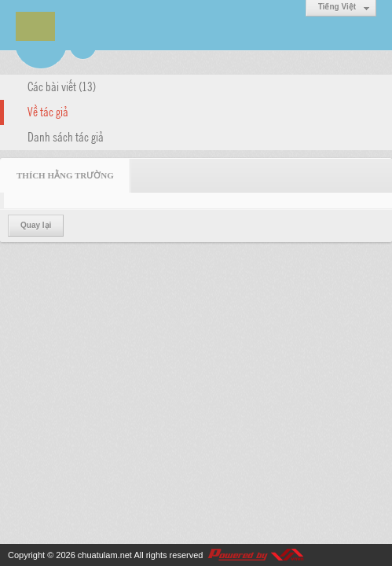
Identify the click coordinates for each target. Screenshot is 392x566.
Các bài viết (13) (62, 86)
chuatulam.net (105, 555)
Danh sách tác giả (66, 136)
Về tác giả (48, 111)
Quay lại (36, 225)
